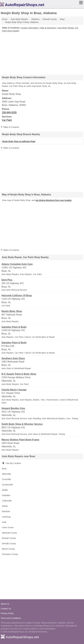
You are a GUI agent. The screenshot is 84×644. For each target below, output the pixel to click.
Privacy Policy (7, 613)
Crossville (6, 479)
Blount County (8, 549)
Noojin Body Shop (12, 311)
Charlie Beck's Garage (14, 390)
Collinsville (7, 501)
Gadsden (6, 495)
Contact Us (6, 609)
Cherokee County (10, 554)
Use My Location (11, 463)
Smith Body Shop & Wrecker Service (22, 424)
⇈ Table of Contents (10, 127)
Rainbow (6, 511)
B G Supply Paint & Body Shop (19, 374)
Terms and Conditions (11, 618)
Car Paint (7, 120)
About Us (5, 604)
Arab (4, 522)
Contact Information (30, 28)
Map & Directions (48, 28)
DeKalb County (9, 544)
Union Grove (8, 527)
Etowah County (9, 538)
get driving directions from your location (54, 200)
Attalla (5, 490)
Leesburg (6, 517)
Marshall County (9, 533)
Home (5, 19)
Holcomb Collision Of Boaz (17, 295)
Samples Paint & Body (14, 327)
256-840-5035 (9, 112)
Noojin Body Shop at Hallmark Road (19, 141)
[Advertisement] (42, 52)
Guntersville (7, 485)
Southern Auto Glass (13, 358)
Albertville (6, 474)
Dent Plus (7, 280)
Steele (5, 506)
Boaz (4, 469)
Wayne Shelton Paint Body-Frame (20, 440)
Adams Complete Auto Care (17, 264)
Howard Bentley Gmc (13, 408)
